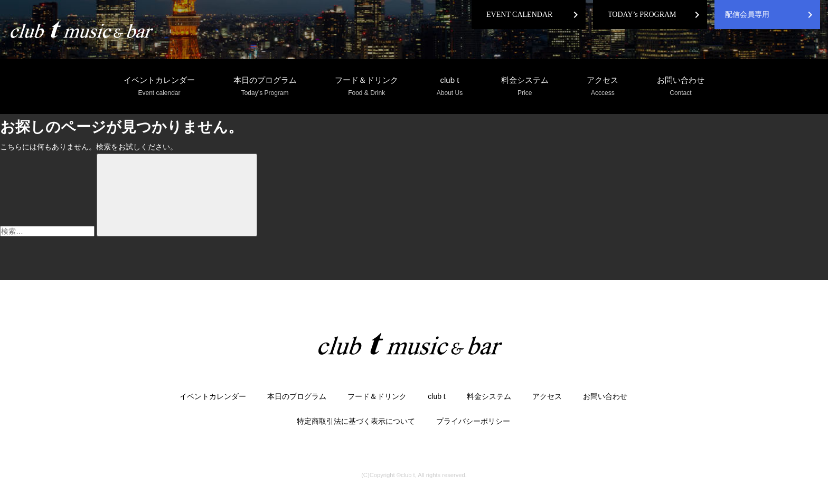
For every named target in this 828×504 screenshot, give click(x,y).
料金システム (525, 87)
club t (450, 87)
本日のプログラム (265, 87)
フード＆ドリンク (366, 87)
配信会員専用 (747, 15)
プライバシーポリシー (473, 421)
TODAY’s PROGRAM (642, 15)
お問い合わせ (681, 87)
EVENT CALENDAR (519, 15)
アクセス (603, 87)
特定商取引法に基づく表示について (356, 421)
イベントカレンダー (159, 87)
